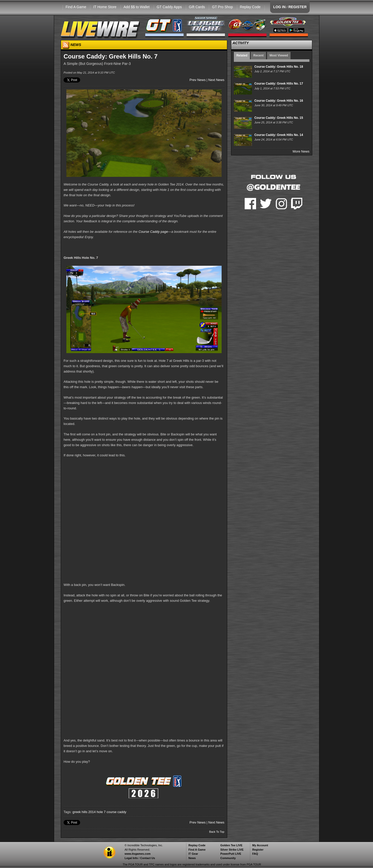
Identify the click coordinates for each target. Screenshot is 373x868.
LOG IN (279, 7)
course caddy (116, 812)
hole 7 (101, 812)
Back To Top (217, 832)
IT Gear (193, 854)
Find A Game (76, 7)
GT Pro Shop (222, 7)
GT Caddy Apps (169, 7)
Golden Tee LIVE (231, 845)
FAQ (255, 854)
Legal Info (131, 858)
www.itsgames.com (138, 854)
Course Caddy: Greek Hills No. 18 (279, 67)
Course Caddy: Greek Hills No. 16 (279, 101)
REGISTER (297, 7)
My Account (260, 845)
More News (301, 151)
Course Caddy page (153, 232)
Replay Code (250, 7)
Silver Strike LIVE (232, 850)
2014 (92, 812)
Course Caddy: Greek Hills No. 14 (279, 135)
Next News (216, 80)
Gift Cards (197, 7)
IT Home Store (105, 7)
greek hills (80, 812)
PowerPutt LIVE (231, 854)
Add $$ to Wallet (137, 7)
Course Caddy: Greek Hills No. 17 (279, 84)
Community (228, 858)
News (192, 858)
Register (258, 850)
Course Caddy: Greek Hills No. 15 (279, 118)
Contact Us (148, 858)
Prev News (197, 80)
